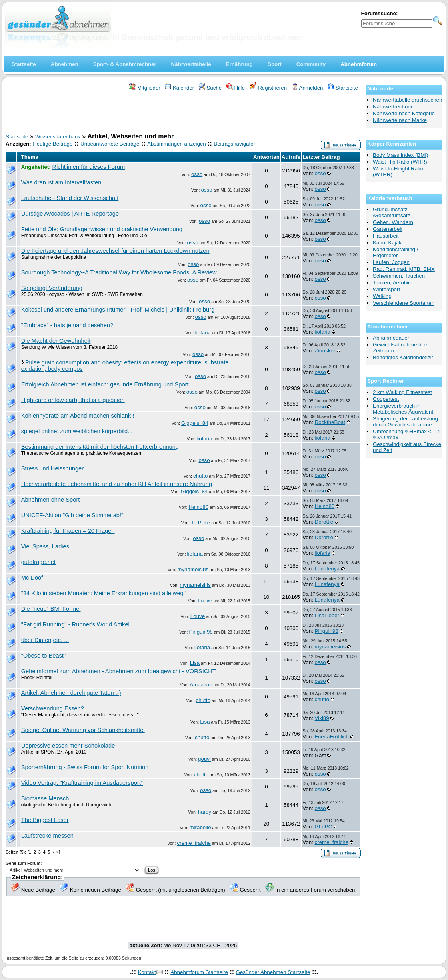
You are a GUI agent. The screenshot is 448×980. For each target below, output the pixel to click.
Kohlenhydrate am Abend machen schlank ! (78, 416)
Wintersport (386, 289)
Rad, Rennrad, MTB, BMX (404, 269)
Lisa (195, 663)
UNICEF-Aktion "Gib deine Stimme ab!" (72, 515)
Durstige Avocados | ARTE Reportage (70, 214)
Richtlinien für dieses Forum (88, 167)
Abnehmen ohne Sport (51, 500)
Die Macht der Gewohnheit (56, 341)
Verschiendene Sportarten (404, 303)
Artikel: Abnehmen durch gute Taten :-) (71, 693)
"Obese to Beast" (43, 656)
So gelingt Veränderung (52, 288)
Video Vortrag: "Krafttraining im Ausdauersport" (82, 783)
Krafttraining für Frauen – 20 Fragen (68, 531)
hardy (205, 812)
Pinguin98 (201, 632)
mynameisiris (193, 569)
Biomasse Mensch (45, 798)
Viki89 (322, 718)
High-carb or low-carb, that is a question (73, 400)
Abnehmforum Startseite (199, 972)
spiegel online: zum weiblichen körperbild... (77, 431)
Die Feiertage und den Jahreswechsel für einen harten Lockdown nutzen (115, 251)
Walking (382, 296)
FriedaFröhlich (332, 737)
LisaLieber (327, 615)
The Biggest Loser (45, 820)
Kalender (179, 88)
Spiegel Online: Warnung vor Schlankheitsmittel (83, 730)
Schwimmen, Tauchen (399, 276)
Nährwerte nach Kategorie (404, 113)
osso (197, 174)
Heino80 (198, 507)
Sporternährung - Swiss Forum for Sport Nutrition (85, 767)
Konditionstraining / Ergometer (395, 252)
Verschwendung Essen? (53, 708)
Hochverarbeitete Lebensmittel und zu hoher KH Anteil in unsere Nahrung (117, 484)
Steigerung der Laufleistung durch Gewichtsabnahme (405, 422)
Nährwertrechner (393, 107)
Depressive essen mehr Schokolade (68, 746)
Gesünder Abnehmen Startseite (273, 972)
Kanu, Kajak (387, 243)
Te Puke (200, 523)
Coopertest (386, 399)
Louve (205, 601)
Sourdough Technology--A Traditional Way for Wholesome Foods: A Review (119, 272)
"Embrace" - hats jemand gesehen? (67, 325)
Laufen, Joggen (391, 262)
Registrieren (268, 88)
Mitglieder (145, 88)
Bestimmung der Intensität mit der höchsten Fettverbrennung (100, 447)
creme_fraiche (194, 843)
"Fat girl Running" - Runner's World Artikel (75, 624)
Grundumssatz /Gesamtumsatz (391, 212)
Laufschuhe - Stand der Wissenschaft (70, 198)
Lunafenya (327, 569)
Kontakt (147, 972)
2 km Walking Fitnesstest (402, 392)
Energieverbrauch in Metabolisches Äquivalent (403, 409)
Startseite (343, 88)
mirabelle (200, 827)
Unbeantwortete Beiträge (110, 144)
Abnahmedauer (391, 338)
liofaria (203, 333)
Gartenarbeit (388, 229)
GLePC (324, 827)
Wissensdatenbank (58, 137)
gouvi (204, 759)
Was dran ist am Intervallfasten (61, 182)
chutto (200, 476)
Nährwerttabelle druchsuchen (407, 100)
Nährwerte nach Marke (400, 120)
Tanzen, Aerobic (392, 283)
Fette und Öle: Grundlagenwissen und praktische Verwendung (102, 229)
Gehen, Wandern (393, 222)
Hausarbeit (386, 236)
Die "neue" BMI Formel (51, 609)
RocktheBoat (330, 422)
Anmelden (307, 88)
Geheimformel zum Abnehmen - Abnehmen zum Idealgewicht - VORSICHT (119, 671)
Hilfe (236, 88)
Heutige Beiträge (53, 144)
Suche (210, 88)
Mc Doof (32, 578)
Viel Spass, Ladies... (48, 546)
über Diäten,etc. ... (45, 640)
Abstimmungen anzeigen (177, 144)
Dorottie (324, 522)
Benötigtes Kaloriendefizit (403, 357)
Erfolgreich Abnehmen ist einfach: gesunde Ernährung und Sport (105, 384)
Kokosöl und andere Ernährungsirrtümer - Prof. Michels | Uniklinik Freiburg (118, 310)
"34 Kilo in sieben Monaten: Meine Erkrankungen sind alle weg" (103, 593)
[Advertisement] (183, 113)
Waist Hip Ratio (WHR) (400, 162)
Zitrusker (325, 351)
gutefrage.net (38, 562)
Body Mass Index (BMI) (401, 155)
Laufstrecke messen (47, 836)
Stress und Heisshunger (52, 468)
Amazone (201, 685)
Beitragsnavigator (234, 144)
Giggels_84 (195, 423)
